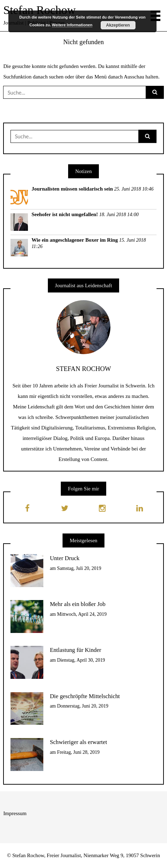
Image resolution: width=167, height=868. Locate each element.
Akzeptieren (118, 25)
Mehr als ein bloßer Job (78, 604)
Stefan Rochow (39, 10)
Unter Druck (65, 558)
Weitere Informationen (72, 25)
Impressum (15, 813)
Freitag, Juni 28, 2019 (78, 752)
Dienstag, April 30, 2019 (81, 660)
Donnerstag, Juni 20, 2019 (83, 706)
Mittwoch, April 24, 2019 (82, 614)
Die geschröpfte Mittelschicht (85, 696)
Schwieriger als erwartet (79, 742)
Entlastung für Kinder (76, 650)
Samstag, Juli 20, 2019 (79, 568)
